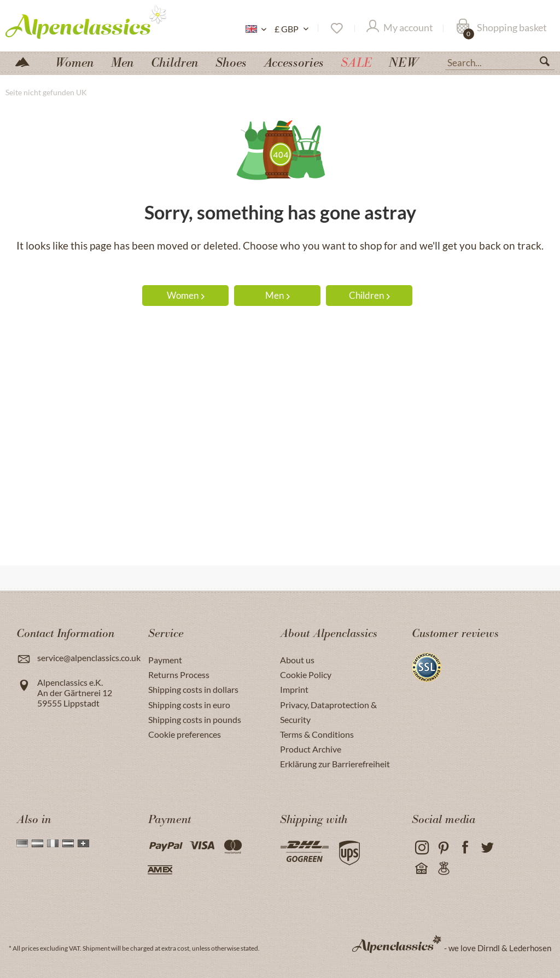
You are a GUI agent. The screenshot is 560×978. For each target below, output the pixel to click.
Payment (165, 660)
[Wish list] (336, 28)
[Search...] (500, 62)
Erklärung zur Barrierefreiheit (335, 764)
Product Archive (311, 749)
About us (297, 660)
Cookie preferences (185, 734)
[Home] (27, 61)
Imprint (294, 689)
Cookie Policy (306, 675)
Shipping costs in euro (189, 705)
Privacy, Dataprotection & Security (328, 712)
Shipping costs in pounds (195, 719)
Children (369, 295)
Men (278, 295)
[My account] (400, 28)
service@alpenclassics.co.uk (89, 658)
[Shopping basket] (501, 28)
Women (186, 295)
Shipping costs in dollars (193, 689)
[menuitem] (500, 61)
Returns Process (179, 675)
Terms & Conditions (317, 734)
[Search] (549, 63)
